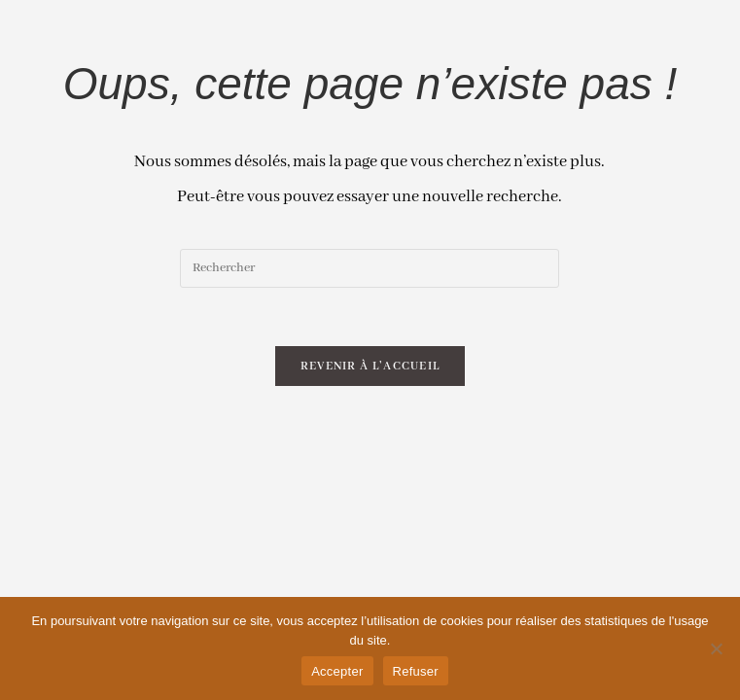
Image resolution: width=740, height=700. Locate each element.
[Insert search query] (370, 268)
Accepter (337, 671)
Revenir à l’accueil (370, 366)
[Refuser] (716, 648)
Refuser (416, 671)
